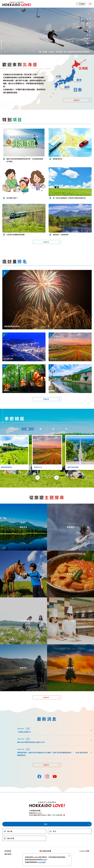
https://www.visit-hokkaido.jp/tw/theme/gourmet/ (65, 552)
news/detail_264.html (10, 726)
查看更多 (77, 100)
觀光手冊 (11, 838)
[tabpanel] (47, 31)
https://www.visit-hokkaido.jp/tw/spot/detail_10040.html (69, 365)
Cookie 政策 (84, 851)
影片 (55, 831)
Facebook (39, 776)
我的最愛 (82, 4)
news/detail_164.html (10, 747)
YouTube (55, 776)
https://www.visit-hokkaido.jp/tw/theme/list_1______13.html (70, 645)
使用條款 (8, 851)
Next (89, 48)
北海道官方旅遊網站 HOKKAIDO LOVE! (17, 4)
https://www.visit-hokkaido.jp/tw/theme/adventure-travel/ (21, 645)
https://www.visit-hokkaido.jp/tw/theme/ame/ (64, 598)
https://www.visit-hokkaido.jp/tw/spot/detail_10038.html (23, 333)
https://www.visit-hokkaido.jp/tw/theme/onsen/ (64, 505)
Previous (89, 14)
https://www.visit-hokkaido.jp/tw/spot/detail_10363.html (69, 333)
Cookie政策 (41, 862)
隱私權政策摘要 (45, 851)
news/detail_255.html (10, 736)
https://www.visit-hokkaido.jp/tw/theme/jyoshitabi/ (19, 598)
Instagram (47, 776)
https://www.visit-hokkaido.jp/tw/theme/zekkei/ (18, 505)
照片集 (10, 831)
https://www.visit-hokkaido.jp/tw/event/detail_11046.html (23, 271)
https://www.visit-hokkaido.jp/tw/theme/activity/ (18, 552)
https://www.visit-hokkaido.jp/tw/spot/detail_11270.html (23, 365)
